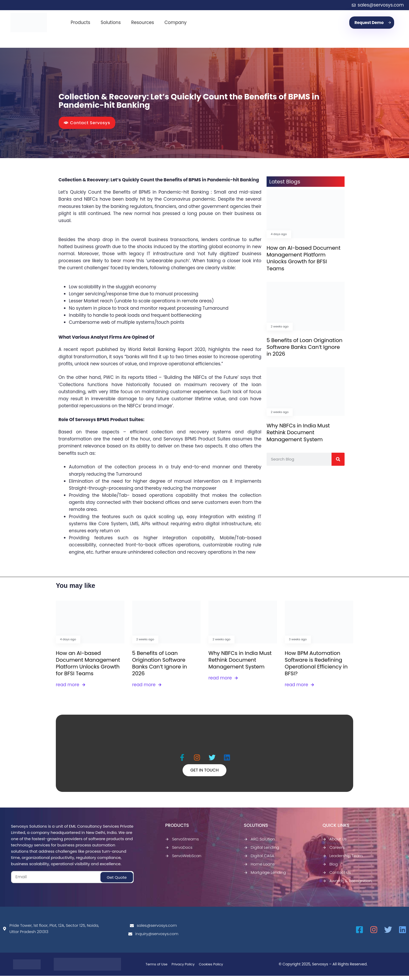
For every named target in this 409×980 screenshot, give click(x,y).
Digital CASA (259, 860)
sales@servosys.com (153, 930)
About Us (334, 843)
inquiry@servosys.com (153, 938)
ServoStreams (182, 843)
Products (80, 22)
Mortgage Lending (265, 877)
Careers (333, 851)
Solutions (111, 22)
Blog (330, 868)
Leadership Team (342, 860)
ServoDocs (179, 851)
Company (175, 22)
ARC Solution (260, 843)
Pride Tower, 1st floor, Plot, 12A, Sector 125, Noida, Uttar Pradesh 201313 (51, 933)
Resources (143, 22)
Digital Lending (261, 851)
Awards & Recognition (347, 885)
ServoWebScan (183, 860)
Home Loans (259, 868)
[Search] (338, 459)
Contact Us (337, 877)
